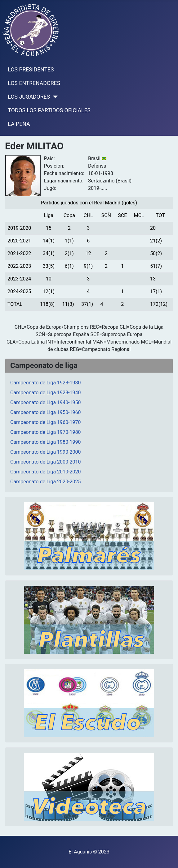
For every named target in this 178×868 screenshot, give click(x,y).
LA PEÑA (19, 124)
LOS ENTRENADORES (34, 83)
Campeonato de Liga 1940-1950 (45, 402)
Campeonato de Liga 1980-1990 (45, 442)
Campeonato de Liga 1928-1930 (45, 383)
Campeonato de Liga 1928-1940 (45, 393)
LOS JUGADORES (29, 97)
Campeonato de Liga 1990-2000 (45, 452)
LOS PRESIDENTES (31, 70)
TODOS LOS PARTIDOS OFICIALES (49, 110)
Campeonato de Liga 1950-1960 (45, 412)
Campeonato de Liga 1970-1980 (45, 432)
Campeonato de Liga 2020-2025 (45, 482)
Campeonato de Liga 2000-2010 (45, 462)
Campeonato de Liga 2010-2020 (45, 472)
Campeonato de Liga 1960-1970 (45, 422)
